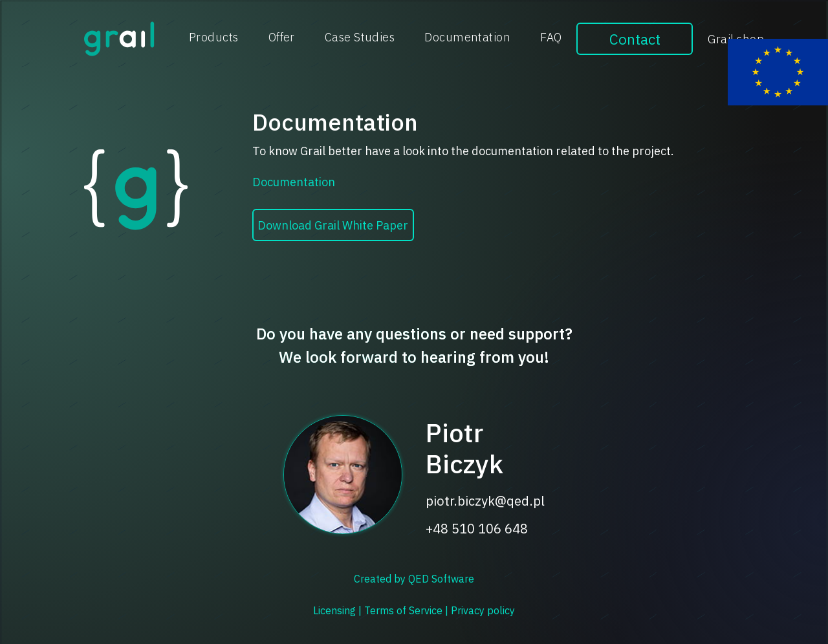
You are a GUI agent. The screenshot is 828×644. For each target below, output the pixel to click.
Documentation (467, 37)
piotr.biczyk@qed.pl (485, 501)
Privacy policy (483, 610)
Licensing (336, 610)
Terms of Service (405, 610)
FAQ (551, 37)
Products (214, 37)
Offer (282, 37)
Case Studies (360, 37)
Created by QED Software (414, 579)
